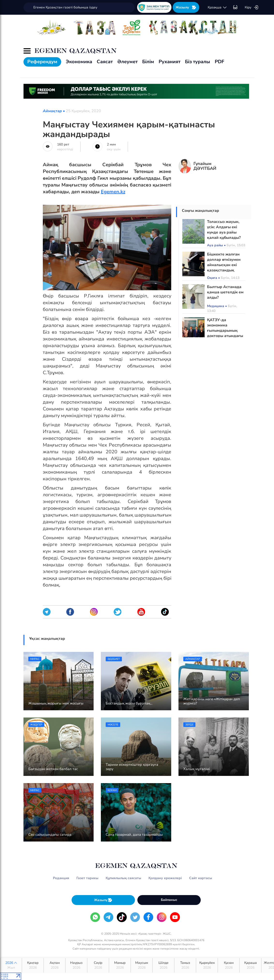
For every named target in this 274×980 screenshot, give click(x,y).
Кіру (252, 7)
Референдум (42, 62)
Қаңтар (33, 965)
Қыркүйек (207, 965)
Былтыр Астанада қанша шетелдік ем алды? (225, 292)
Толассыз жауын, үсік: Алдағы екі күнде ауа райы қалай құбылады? (224, 230)
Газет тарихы (87, 878)
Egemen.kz (113, 192)
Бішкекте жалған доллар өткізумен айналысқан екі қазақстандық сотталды (224, 265)
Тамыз (185, 965)
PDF (219, 62)
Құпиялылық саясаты (123, 878)
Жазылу (186, 7)
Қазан (229, 965)
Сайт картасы (201, 878)
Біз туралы (198, 62)
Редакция (61, 878)
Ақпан (55, 965)
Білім (148, 62)
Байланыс (169, 900)
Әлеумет (127, 62)
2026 (11, 965)
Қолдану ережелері (165, 878)
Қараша (250, 965)
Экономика (79, 62)
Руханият (170, 62)
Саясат (105, 62)
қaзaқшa (217, 7)
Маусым (142, 965)
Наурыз (76, 965)
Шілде (163, 965)
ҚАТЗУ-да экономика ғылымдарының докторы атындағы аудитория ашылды (226, 331)
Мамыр (120, 965)
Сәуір (98, 965)
